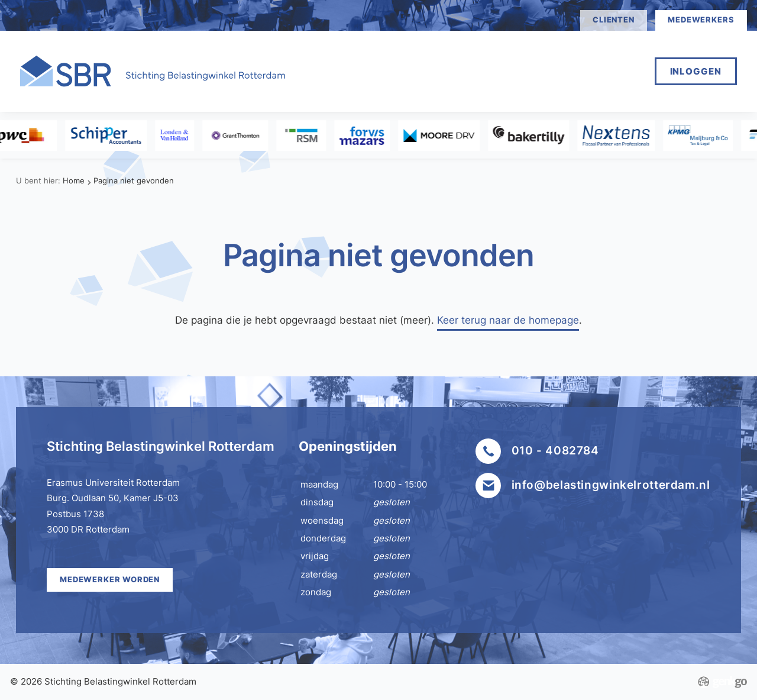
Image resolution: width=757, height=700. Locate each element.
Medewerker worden (439, 70)
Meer (606, 71)
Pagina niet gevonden (134, 181)
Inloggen (696, 71)
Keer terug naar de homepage (508, 320)
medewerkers (701, 20)
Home (344, 70)
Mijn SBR (542, 70)
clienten (613, 20)
